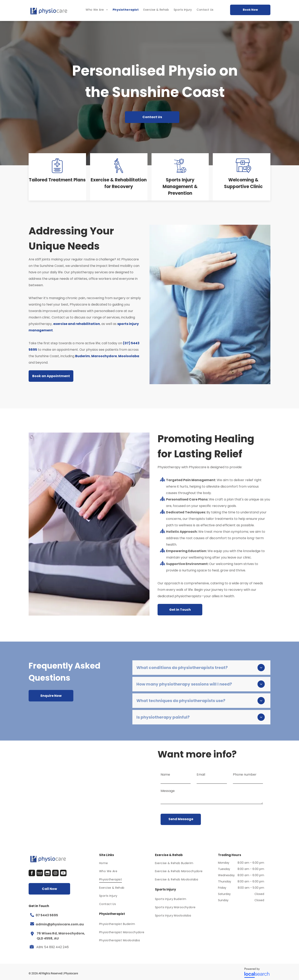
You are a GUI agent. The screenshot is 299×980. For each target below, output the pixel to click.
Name (165, 775)
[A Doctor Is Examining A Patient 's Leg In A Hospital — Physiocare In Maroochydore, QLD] (89, 524)
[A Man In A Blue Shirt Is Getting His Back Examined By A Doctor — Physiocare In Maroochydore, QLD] (210, 304)
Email (201, 775)
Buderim (83, 356)
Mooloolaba (129, 356)
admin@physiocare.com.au (60, 924)
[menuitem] (97, 10)
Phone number (245, 775)
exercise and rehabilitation (77, 324)
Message (168, 791)
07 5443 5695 (47, 915)
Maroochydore (104, 356)
